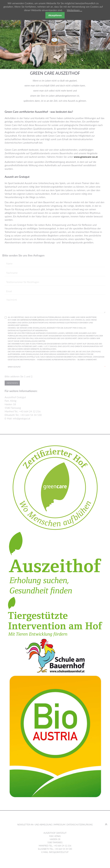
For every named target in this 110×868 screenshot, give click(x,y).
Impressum (59, 825)
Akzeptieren (55, 15)
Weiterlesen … (75, 10)
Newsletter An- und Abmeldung (35, 825)
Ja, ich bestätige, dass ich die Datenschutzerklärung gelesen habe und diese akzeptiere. (57, 339)
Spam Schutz (57, 367)
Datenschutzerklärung (32, 320)
